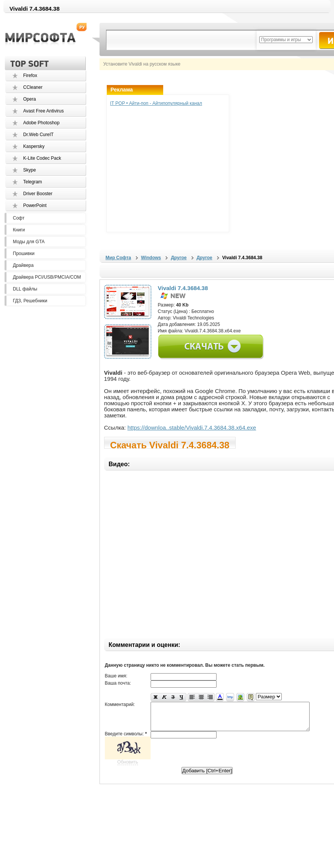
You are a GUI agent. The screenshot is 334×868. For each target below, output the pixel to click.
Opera (30, 99)
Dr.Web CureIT (39, 135)
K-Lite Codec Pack (42, 158)
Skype (30, 170)
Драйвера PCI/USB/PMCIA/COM (47, 277)
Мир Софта (118, 258)
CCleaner (33, 87)
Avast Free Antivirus (44, 111)
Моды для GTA (29, 242)
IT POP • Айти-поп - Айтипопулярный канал (156, 103)
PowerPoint (35, 205)
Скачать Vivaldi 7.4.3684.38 (170, 444)
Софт (19, 218)
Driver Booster (38, 194)
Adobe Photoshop (41, 123)
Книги (19, 230)
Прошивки (24, 254)
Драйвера (23, 265)
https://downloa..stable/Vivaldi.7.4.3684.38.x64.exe (192, 428)
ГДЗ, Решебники (30, 301)
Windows (151, 258)
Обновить (128, 768)
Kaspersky (34, 146)
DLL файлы (25, 289)
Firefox (30, 75)
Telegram (33, 182)
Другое (179, 258)
